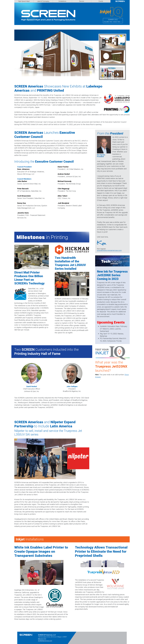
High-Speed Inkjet (24, 1)
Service (82, 1)
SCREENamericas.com (45, 641)
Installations (62, 1)
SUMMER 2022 (113, 21)
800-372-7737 (42, 639)
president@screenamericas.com (109, 250)
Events (101, 1)
